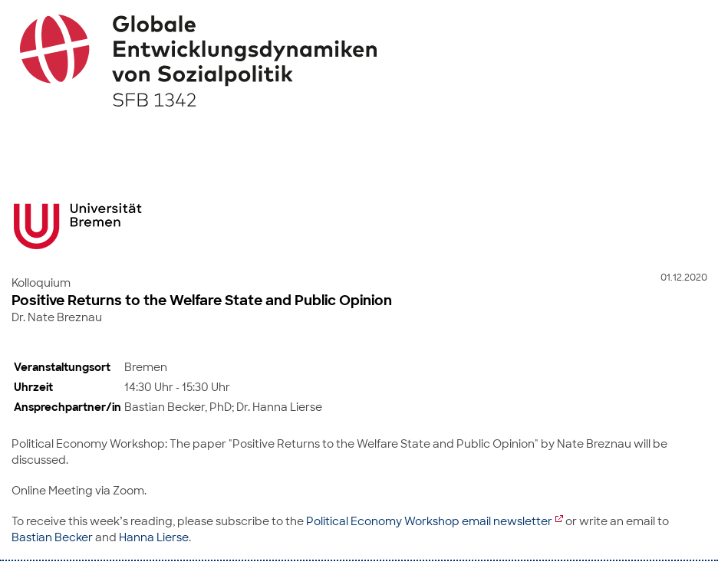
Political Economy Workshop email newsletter (429, 521)
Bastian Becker (52, 537)
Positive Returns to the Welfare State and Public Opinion (202, 301)
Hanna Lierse (154, 537)
